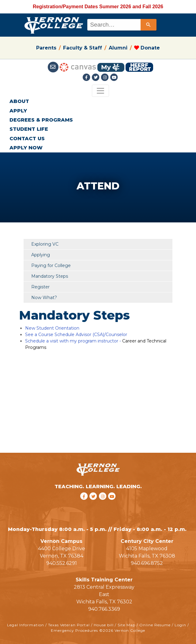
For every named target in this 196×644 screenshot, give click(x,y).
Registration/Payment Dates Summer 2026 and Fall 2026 (98, 7)
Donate (147, 48)
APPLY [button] (18, 111)
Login (180, 625)
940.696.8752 (147, 563)
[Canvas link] (78, 67)
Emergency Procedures (74, 630)
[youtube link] (114, 78)
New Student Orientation (52, 328)
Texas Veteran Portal (69, 625)
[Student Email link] (54, 67)
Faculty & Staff (83, 48)
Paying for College (51, 265)
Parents (46, 48)
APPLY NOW (26, 148)
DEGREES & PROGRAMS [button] (41, 120)
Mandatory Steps (50, 276)
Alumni (118, 48)
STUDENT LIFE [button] (29, 129)
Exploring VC (45, 244)
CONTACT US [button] (27, 139)
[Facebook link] (87, 78)
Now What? (44, 298)
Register (40, 287)
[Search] (149, 25)
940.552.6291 (62, 563)
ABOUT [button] (19, 101)
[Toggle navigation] (100, 91)
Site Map (126, 625)
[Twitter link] (96, 78)
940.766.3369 (104, 609)
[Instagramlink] (106, 78)
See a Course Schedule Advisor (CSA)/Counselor (76, 335)
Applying (41, 255)
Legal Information (26, 625)
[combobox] (121, 25)
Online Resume (155, 625)
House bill (104, 625)
